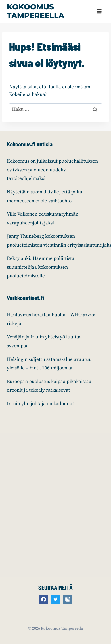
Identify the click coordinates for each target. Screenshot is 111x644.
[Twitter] (56, 599)
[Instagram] (68, 599)
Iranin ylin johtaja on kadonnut (40, 404)
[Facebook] (43, 599)
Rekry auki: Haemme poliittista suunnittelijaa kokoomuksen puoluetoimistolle (41, 267)
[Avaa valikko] (99, 11)
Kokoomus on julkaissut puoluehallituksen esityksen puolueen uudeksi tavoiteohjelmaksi (52, 170)
